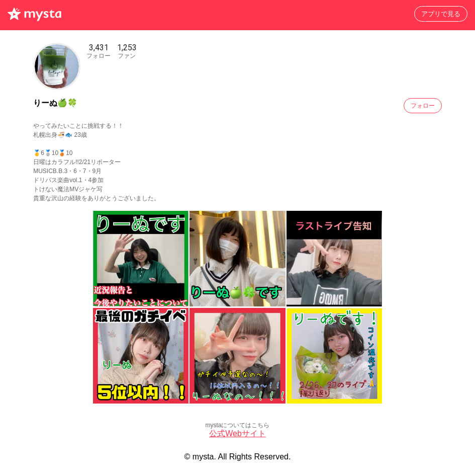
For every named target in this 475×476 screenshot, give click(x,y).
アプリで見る (441, 14)
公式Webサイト (237, 433)
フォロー (423, 106)
